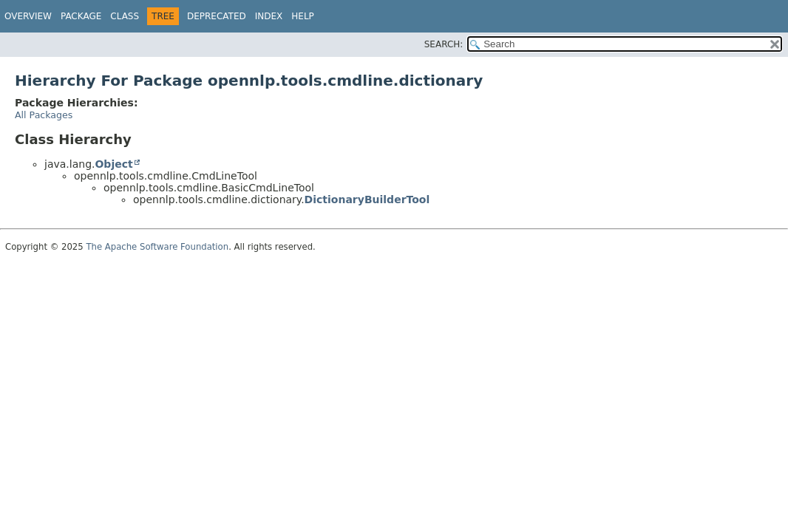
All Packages (44, 115)
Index (269, 16)
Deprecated (217, 16)
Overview (28, 16)
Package (81, 16)
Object (113, 164)
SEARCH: (444, 44)
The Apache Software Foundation (157, 247)
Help (303, 16)
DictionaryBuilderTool (367, 199)
